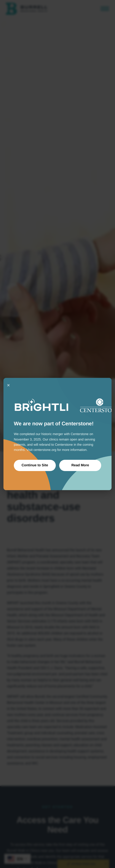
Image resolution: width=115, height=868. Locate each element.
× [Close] (8, 385)
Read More (80, 465)
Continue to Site (35, 465)
